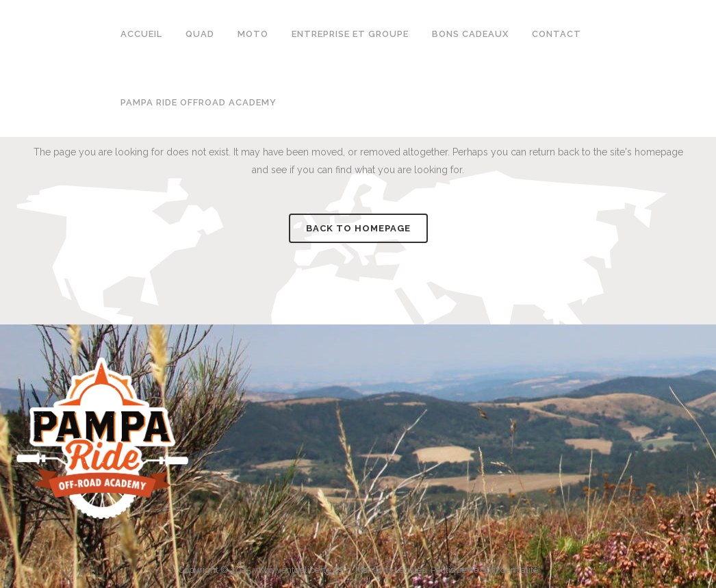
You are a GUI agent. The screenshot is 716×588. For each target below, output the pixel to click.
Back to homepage (358, 228)
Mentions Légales (391, 570)
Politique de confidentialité (484, 570)
